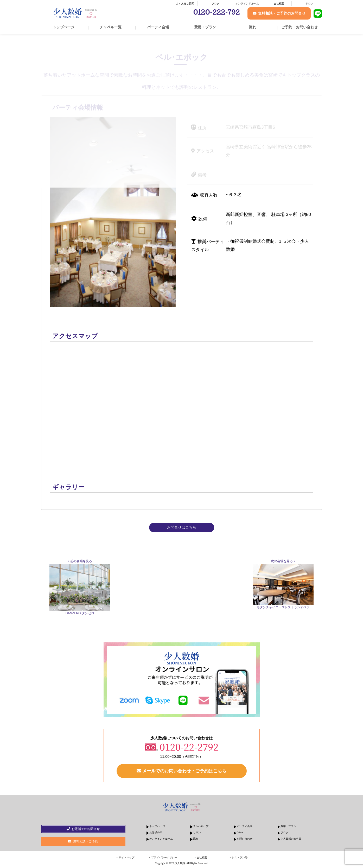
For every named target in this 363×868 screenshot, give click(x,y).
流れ (252, 27)
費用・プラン (205, 27)
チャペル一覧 (111, 27)
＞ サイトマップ (125, 858)
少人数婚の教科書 (291, 839)
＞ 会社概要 (200, 858)
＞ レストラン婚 (238, 858)
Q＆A (240, 833)
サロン (309, 4)
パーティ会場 (158, 27)
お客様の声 (156, 833)
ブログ (215, 4)
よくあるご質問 (185, 4)
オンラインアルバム (247, 4)
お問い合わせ (245, 839)
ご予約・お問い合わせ (300, 27)
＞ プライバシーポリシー (163, 858)
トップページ (63, 27)
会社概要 (279, 4)
